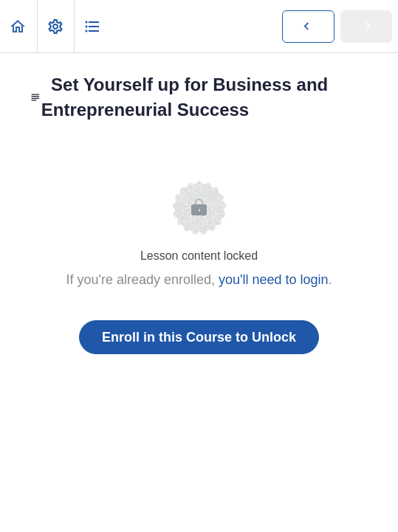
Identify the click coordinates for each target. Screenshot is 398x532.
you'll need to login (274, 280)
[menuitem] (55, 26)
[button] (18, 26)
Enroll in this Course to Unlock (199, 337)
